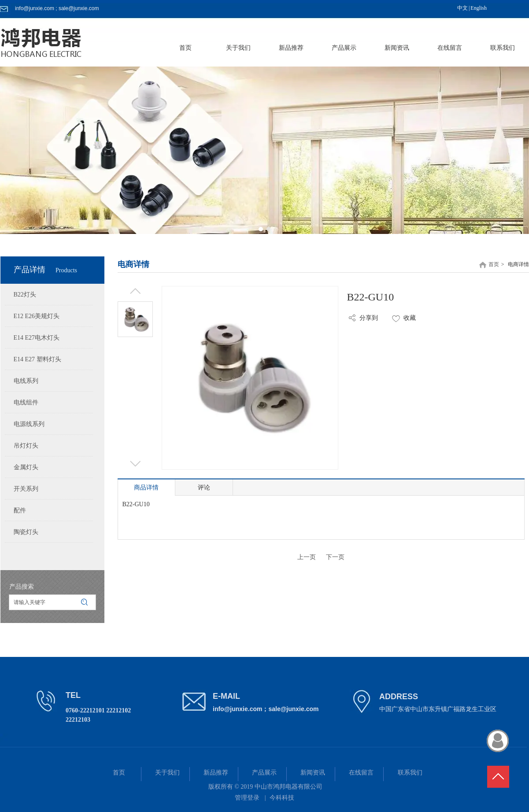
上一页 (307, 557)
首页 (494, 264)
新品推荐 (216, 773)
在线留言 (361, 773)
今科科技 (282, 798)
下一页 (335, 557)
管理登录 (247, 798)
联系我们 (410, 773)
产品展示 (264, 773)
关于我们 (167, 773)
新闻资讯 (313, 773)
